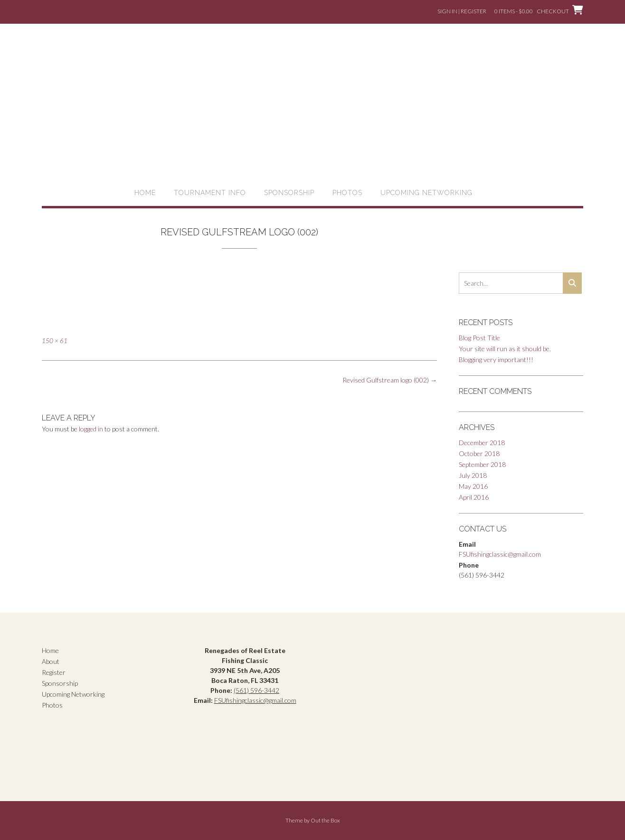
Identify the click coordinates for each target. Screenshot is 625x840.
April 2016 (474, 497)
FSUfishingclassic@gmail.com (500, 554)
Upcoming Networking (426, 193)
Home (145, 193)
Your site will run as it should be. (505, 349)
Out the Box (325, 820)
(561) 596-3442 (256, 690)
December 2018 (482, 443)
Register (54, 672)
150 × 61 (55, 341)
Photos (347, 193)
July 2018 (473, 475)
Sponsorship (289, 193)
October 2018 (479, 453)
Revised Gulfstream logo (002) (390, 380)
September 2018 (482, 464)
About (51, 661)
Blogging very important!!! (496, 359)
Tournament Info (210, 193)
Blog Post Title (479, 338)
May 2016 (473, 486)
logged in (91, 429)
